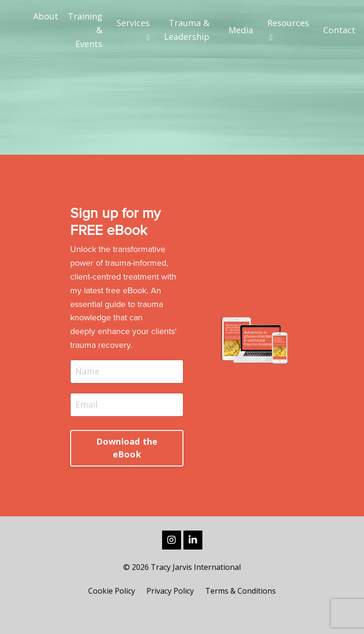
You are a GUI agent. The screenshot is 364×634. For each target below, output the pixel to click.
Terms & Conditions (241, 591)
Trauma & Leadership (187, 30)
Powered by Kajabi (182, 610)
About (46, 16)
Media (241, 30)
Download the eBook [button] (127, 448)
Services (133, 29)
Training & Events (85, 30)
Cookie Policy (112, 591)
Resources (288, 29)
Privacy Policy (170, 591)
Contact (339, 30)
